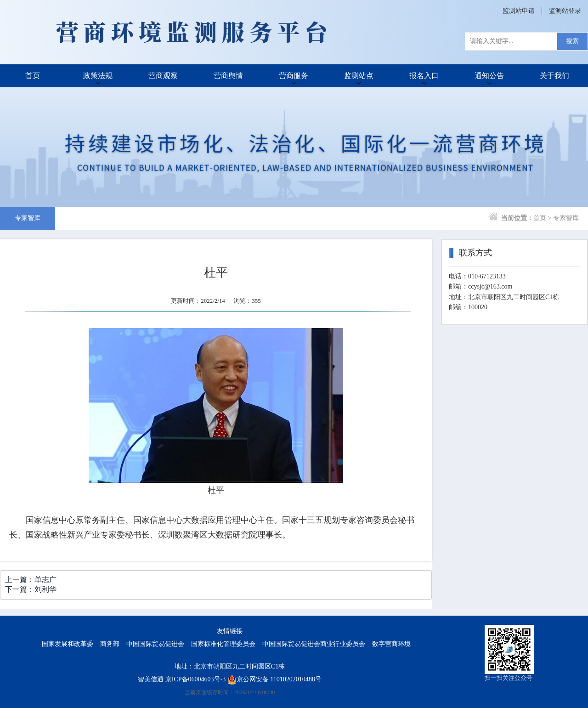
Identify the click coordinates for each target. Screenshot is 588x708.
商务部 (110, 644)
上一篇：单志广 (31, 580)
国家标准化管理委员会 (223, 644)
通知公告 (489, 76)
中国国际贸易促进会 (155, 644)
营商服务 (294, 76)
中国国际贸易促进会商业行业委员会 (314, 644)
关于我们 (554, 76)
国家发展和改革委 (68, 644)
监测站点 (359, 76)
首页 (33, 76)
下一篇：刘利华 (31, 589)
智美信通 (151, 679)
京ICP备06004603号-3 (195, 679)
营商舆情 (228, 76)
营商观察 (163, 76)
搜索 (572, 41)
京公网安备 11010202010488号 (274, 679)
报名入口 (424, 76)
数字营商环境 (391, 644)
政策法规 (98, 76)
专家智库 (28, 218)
